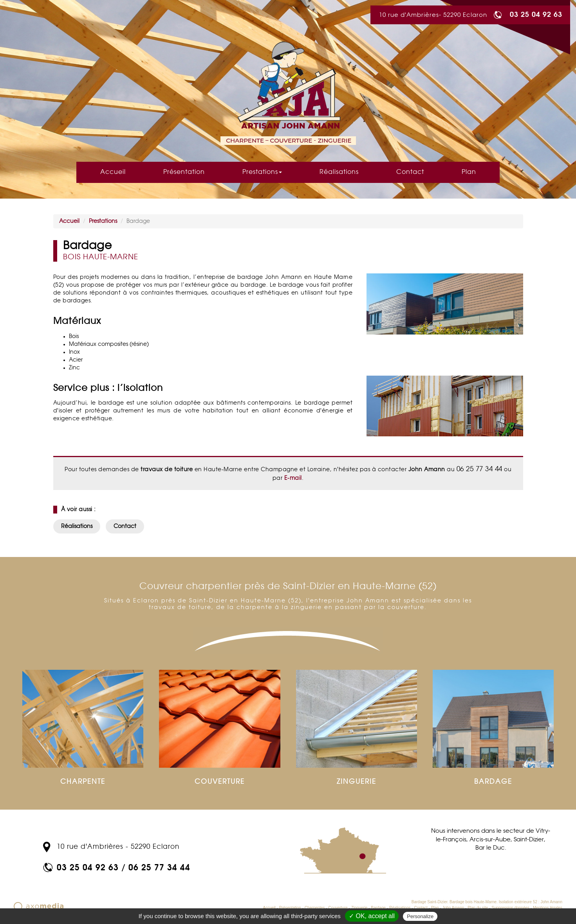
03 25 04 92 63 (536, 14)
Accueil (113, 172)
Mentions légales (548, 908)
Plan (469, 172)
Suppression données (510, 908)
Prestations (262, 172)
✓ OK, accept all (372, 916)
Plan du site (478, 908)
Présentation (184, 172)
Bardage (378, 908)
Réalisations (339, 172)
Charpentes (315, 908)
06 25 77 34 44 (159, 867)
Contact (410, 172)
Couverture (338, 908)
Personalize (420, 916)
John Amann (453, 908)
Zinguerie (359, 908)
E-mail (292, 478)
